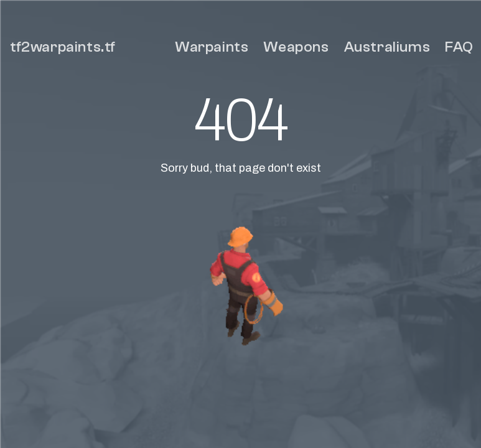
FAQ (459, 47)
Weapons (296, 47)
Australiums (387, 47)
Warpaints (212, 47)
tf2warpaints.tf (63, 47)
